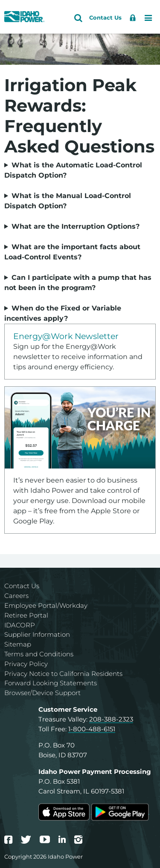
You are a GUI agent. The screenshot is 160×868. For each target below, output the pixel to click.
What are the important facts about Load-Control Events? (72, 252)
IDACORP (20, 625)
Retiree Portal (26, 615)
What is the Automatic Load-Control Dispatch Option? (73, 170)
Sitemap (18, 644)
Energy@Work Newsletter (66, 336)
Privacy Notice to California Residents (63, 674)
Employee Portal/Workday (46, 605)
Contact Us (22, 586)
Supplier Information (37, 634)
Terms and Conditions (39, 654)
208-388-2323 (111, 719)
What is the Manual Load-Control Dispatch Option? (68, 201)
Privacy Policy (26, 664)
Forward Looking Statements (51, 683)
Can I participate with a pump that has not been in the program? (78, 283)
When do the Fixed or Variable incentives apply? (63, 313)
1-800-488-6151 (92, 729)
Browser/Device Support (42, 693)
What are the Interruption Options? (76, 226)
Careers (16, 596)
